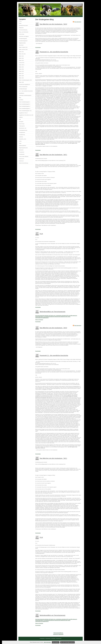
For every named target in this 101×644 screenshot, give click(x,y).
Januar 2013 (22, 63)
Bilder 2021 (21, 78)
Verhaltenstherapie (23, 89)
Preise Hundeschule (23, 87)
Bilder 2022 (21, 82)
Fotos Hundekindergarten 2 (25, 104)
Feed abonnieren (78, 22)
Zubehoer (21, 137)
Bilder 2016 (21, 71)
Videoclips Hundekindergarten (25, 95)
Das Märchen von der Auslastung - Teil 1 (53, 155)
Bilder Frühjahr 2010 (23, 47)
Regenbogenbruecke (23, 148)
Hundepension (22, 132)
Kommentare (38, 47)
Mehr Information (47, 642)
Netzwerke (21, 150)
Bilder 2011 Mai (22, 54)
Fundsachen (22, 152)
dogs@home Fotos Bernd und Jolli (26, 115)
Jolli (20, 119)
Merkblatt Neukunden (24, 25)
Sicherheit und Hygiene (24, 36)
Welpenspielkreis (23, 146)
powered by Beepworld (58, 634)
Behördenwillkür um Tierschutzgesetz (53, 312)
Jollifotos (21, 117)
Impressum (21, 161)
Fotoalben (21, 100)
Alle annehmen (56, 642)
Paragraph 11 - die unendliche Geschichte (54, 52)
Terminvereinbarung (23, 30)
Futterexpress (22, 126)
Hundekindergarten (23, 39)
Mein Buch (21, 45)
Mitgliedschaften (22, 43)
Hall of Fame (22, 124)
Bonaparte (21, 122)
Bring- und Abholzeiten (24, 32)
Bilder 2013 (21, 60)
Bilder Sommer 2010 (23, 50)
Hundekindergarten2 (23, 41)
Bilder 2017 (21, 74)
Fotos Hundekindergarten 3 (25, 106)
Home (20, 21)
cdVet (20, 141)
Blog (20, 98)
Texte (20, 143)
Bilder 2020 (21, 76)
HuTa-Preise (22, 34)
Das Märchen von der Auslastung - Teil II (53, 24)
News (20, 23)
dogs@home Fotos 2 (23, 113)
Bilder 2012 (21, 56)
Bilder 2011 (21, 52)
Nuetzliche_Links (23, 139)
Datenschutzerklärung (58, 633)
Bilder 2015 (21, 69)
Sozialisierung (22, 135)
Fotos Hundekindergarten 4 (25, 108)
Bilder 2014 (21, 67)
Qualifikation (22, 93)
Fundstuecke (22, 154)
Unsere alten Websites (24, 156)
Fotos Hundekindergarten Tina (25, 111)
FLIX (41, 234)
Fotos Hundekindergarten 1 (25, 102)
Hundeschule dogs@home (25, 84)
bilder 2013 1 (22, 65)
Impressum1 (22, 159)
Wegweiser (21, 28)
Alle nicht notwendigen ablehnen (67, 642)
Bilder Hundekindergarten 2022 (25, 80)
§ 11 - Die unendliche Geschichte (26, 91)
